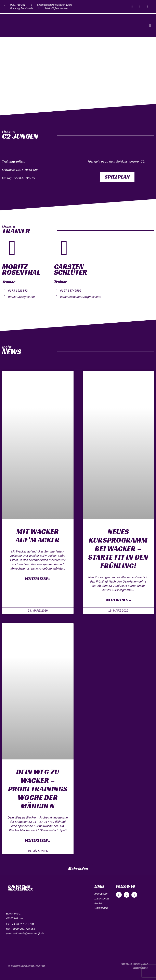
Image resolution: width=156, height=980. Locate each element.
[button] (150, 25)
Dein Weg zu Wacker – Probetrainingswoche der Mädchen (38, 789)
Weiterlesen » (38, 579)
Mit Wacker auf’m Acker (38, 536)
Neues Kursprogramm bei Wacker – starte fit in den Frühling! (118, 549)
